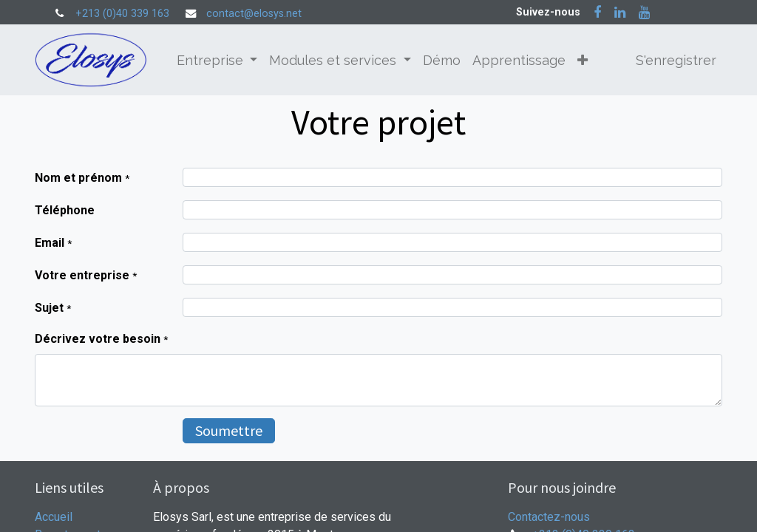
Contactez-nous (549, 517)
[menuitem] (442, 60)
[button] (583, 60)
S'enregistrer (676, 60)
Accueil (54, 517)
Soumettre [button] (229, 430)
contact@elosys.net (254, 14)
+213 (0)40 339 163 (122, 14)
